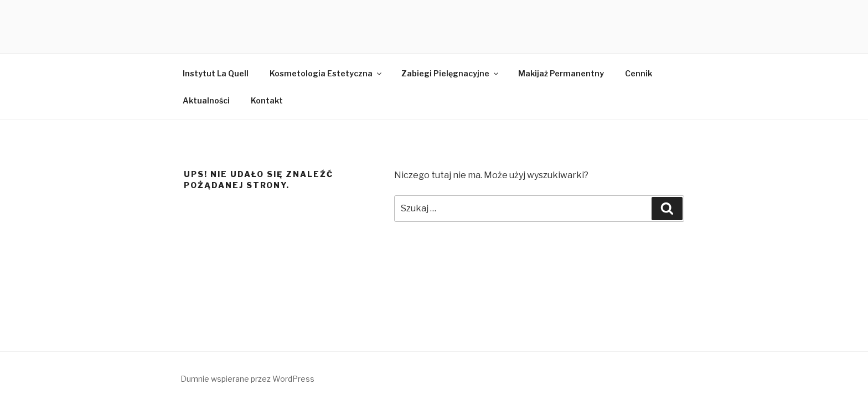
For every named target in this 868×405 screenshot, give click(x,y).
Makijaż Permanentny (561, 73)
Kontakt (267, 100)
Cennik (639, 73)
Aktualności (206, 100)
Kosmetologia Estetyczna (326, 73)
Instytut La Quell (216, 73)
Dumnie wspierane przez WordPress (247, 379)
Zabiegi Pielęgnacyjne (451, 73)
